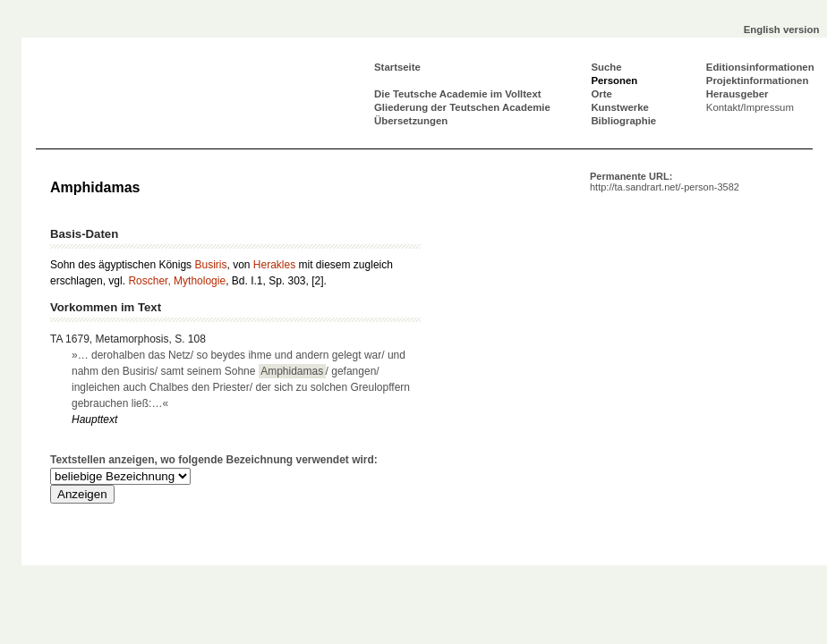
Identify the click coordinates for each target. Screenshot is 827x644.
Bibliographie (623, 121)
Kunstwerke (620, 107)
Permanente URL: (665, 182)
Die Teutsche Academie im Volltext (458, 94)
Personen (614, 80)
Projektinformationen (758, 80)
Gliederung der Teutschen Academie (462, 107)
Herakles (274, 265)
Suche (606, 67)
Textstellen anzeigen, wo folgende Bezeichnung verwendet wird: (214, 460)
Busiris (210, 265)
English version (782, 30)
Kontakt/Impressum (750, 107)
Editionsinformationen (760, 67)
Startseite (397, 67)
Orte (601, 94)
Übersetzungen (411, 121)
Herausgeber (737, 94)
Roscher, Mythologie (177, 281)
